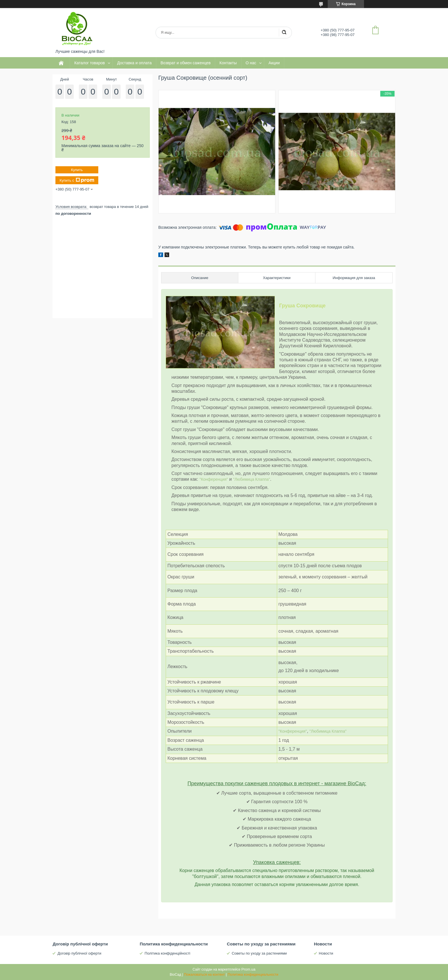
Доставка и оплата (134, 63)
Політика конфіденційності (167, 953)
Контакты (228, 63)
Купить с (77, 180)
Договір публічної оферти (79, 953)
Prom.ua (248, 969)
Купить (77, 170)
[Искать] (284, 33)
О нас (251, 63)
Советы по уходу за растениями (259, 953)
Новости (326, 953)
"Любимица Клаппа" (252, 479)
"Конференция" (214, 479)
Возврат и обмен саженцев (186, 63)
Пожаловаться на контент (204, 975)
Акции (274, 63)
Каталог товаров (90, 63)
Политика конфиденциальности (253, 975)
